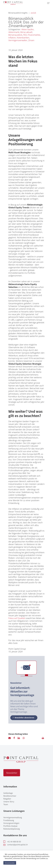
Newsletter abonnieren (23, 718)
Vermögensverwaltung (13, 817)
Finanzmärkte (34, 35)
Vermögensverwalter (18, 40)
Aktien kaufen (28, 29)
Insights (25, 13)
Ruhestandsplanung (12, 829)
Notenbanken (23, 38)
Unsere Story (9, 801)
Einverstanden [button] (10, 863)
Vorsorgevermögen (11, 823)
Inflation (12, 38)
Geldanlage (8, 793)
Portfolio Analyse (10, 826)
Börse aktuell (26, 32)
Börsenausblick (15, 13)
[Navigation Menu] (48, 3)
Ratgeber (7, 799)
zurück (33, 13)
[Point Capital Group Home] (21, 762)
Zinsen (31, 40)
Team (6, 804)
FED (25, 35)
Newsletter (12, 773)
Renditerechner (10, 796)
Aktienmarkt (14, 32)
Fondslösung (9, 820)
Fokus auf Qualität (17, 618)
